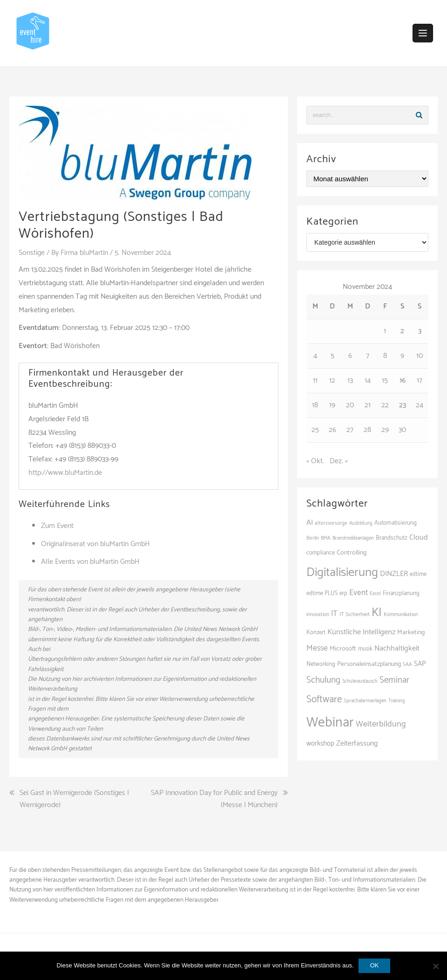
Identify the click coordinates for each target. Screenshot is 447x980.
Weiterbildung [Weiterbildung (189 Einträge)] (381, 724)
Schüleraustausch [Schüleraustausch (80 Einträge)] (360, 681)
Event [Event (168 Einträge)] (359, 593)
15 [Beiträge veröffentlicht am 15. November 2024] (385, 380)
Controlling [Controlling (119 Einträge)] (352, 553)
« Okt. (315, 461)
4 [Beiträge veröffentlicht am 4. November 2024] (315, 356)
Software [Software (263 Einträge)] (324, 699)
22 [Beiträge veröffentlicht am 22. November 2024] (385, 405)
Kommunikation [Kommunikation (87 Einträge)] (401, 615)
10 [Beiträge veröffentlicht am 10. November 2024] (420, 356)
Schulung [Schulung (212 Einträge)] (323, 680)
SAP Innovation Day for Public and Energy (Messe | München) (214, 799)
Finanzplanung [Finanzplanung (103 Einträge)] (401, 593)
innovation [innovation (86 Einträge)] (318, 615)
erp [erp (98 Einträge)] (343, 593)
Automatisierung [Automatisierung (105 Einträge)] (396, 523)
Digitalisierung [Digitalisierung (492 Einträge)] (342, 572)
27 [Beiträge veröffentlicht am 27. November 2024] (350, 430)
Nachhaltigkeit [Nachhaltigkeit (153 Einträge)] (397, 648)
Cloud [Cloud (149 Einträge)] (419, 538)
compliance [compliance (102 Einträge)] (321, 553)
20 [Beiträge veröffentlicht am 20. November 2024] (350, 405)
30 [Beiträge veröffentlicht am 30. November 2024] (402, 430)
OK (375, 965)
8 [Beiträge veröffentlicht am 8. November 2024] (385, 356)
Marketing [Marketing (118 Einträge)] (411, 632)
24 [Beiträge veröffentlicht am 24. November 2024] (420, 405)
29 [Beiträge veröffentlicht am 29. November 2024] (385, 430)
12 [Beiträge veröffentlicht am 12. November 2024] (332, 380)
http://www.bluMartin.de (65, 473)
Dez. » (339, 461)
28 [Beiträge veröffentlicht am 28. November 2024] (367, 430)
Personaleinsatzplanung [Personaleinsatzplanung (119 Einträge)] (369, 664)
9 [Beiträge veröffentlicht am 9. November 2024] (402, 356)
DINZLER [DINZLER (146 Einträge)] (394, 574)
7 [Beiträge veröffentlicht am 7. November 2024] (368, 356)
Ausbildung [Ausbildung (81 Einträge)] (361, 523)
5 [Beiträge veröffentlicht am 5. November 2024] (332, 356)
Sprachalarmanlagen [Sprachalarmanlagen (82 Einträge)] (365, 701)
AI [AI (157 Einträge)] (310, 523)
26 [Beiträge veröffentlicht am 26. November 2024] (332, 430)
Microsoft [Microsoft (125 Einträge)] (343, 649)
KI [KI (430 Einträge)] (377, 613)
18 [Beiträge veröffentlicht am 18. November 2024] (315, 405)
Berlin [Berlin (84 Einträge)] (313, 538)
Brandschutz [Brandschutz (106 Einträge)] (392, 538)
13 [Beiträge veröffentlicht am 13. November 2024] (350, 380)
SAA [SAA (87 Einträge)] (407, 665)
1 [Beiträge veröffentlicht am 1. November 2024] (385, 331)
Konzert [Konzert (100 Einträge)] (316, 633)
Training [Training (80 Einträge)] (397, 701)
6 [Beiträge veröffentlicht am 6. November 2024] (350, 356)
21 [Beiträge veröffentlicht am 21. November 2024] (368, 405)
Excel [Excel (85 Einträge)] (375, 594)
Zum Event (57, 526)
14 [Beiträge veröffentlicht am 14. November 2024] (368, 380)
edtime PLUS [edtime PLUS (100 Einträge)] (322, 593)
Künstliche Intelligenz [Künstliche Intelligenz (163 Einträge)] (361, 632)
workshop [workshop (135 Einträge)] (320, 744)
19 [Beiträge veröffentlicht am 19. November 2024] (332, 405)
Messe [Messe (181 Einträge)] (317, 648)
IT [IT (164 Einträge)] (334, 614)
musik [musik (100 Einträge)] (365, 649)
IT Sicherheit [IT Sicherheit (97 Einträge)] (355, 614)
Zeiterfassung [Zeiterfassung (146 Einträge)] (357, 744)
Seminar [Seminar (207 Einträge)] (394, 680)
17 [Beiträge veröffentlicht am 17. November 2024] (420, 380)
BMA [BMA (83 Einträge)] (326, 538)
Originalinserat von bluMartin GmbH (95, 544)
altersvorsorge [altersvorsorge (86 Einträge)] (331, 523)
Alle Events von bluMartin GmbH (90, 562)
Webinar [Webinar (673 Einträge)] (330, 723)
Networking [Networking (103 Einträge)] (321, 664)
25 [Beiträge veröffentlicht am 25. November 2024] (315, 430)
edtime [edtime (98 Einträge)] (418, 574)
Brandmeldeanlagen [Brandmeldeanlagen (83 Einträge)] (353, 538)
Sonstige (32, 253)
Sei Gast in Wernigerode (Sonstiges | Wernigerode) (74, 799)
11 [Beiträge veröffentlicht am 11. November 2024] (315, 380)
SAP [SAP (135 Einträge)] (420, 664)
